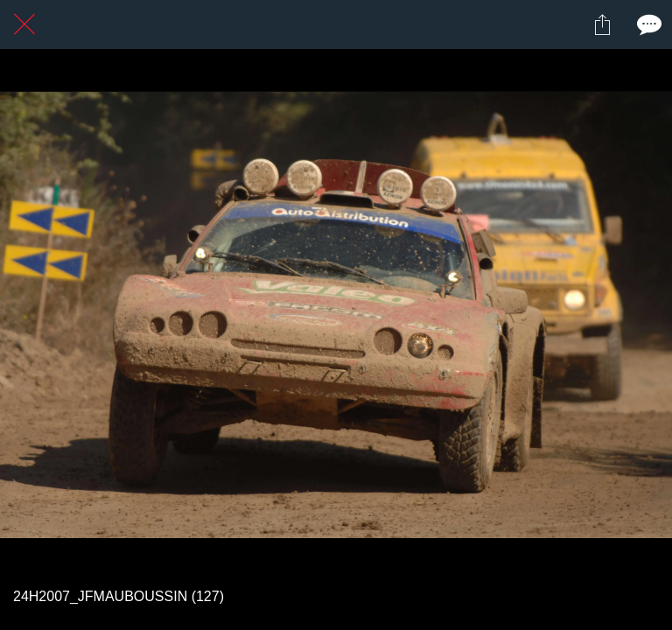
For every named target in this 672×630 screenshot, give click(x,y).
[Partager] (602, 24)
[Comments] (647, 24)
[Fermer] (24, 24)
